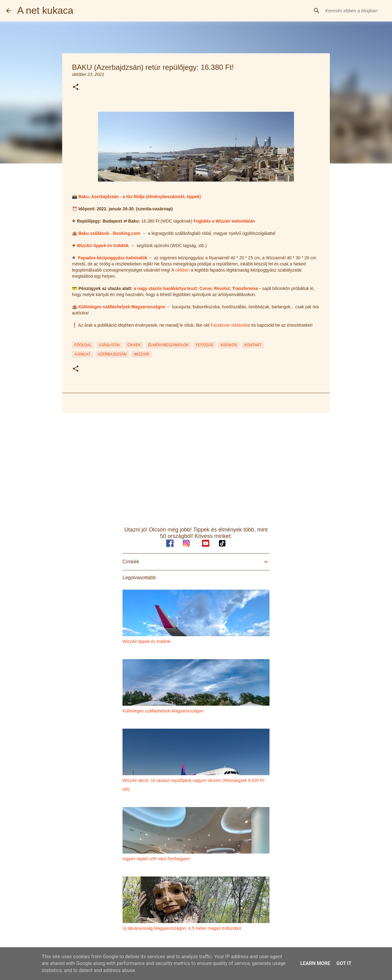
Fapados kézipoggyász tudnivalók (113, 258)
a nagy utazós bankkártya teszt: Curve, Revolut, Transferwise (196, 288)
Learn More (315, 963)
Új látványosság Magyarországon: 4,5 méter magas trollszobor (182, 928)
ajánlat (82, 354)
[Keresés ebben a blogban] (355, 11)
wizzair (141, 354)
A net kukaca (45, 10)
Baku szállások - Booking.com (109, 233)
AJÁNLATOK (109, 345)
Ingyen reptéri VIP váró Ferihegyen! (156, 859)
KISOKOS (229, 345)
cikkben (182, 270)
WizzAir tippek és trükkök (103, 246)
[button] (76, 87)
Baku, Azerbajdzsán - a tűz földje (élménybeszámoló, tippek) (140, 197)
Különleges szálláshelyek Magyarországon (122, 307)
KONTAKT (253, 345)
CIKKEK (134, 345)
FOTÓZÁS (205, 345)
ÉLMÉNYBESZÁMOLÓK (168, 345)
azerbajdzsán (112, 354)
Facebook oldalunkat (230, 325)
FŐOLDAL (83, 345)
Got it (344, 963)
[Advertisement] (196, 465)
